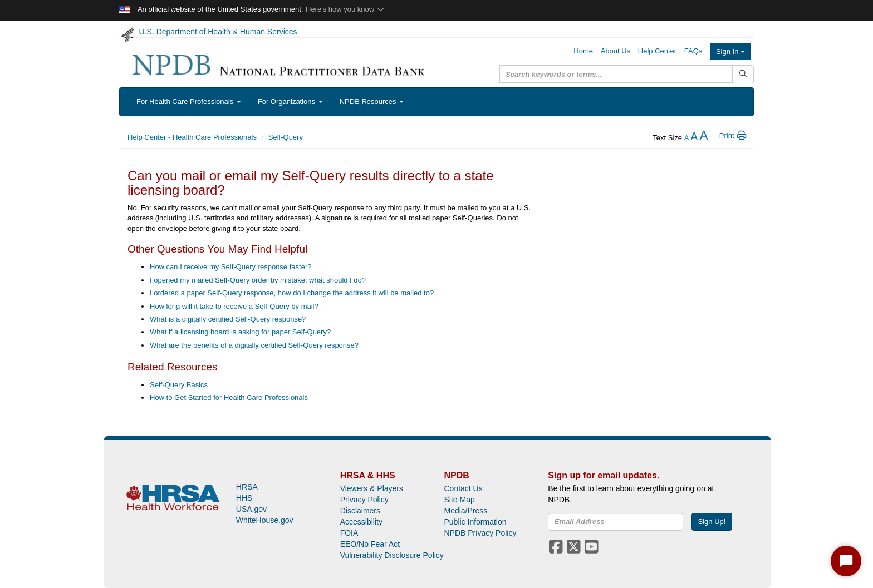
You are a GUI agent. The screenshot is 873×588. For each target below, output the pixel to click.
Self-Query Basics (179, 385)
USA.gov (251, 509)
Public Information (475, 522)
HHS (244, 498)
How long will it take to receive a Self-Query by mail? (234, 306)
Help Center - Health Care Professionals (192, 137)
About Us (615, 51)
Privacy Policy (364, 500)
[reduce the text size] (687, 138)
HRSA (247, 487)
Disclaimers (360, 511)
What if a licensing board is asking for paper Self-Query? (240, 332)
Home (583, 51)
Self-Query (286, 137)
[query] (616, 74)
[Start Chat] (846, 561)
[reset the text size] (694, 138)
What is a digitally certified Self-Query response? (228, 319)
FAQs (693, 51)
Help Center (657, 51)
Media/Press (465, 511)
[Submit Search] (743, 74)
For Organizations (290, 102)
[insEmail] (615, 522)
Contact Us (463, 488)
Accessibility (361, 522)
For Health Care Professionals (189, 102)
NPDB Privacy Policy (480, 533)
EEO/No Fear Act (370, 544)
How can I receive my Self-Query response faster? (230, 267)
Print (734, 135)
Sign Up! (712, 522)
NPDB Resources (372, 102)
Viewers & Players (372, 488)
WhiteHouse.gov (265, 520)
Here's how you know (345, 9)
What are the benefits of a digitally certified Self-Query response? (254, 345)
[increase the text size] (704, 138)
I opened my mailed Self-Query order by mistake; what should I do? (258, 280)
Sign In (730, 51)
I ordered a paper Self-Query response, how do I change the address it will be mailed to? (292, 293)
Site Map (459, 500)
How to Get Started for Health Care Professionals (229, 397)
